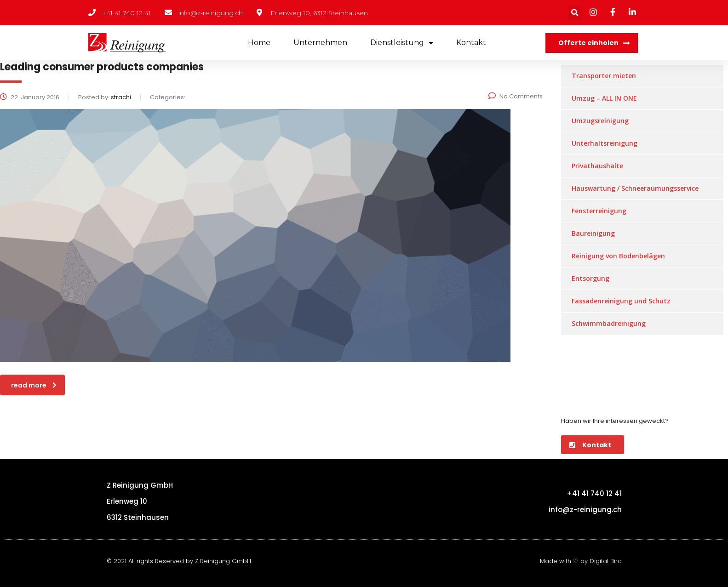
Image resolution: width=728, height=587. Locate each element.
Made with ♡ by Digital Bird (581, 561)
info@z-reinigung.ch (585, 510)
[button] (592, 43)
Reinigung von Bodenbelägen (618, 256)
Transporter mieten (604, 76)
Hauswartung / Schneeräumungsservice (635, 188)
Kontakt (471, 43)
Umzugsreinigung (600, 121)
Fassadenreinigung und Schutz (621, 301)
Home (259, 43)
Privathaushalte (597, 166)
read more (34, 385)
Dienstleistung (402, 43)
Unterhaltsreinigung (605, 143)
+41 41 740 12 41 (594, 493)
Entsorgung (590, 278)
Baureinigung (593, 233)
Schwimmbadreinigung (609, 323)
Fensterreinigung (599, 211)
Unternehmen (320, 43)
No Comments (516, 96)
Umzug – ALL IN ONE (604, 98)
